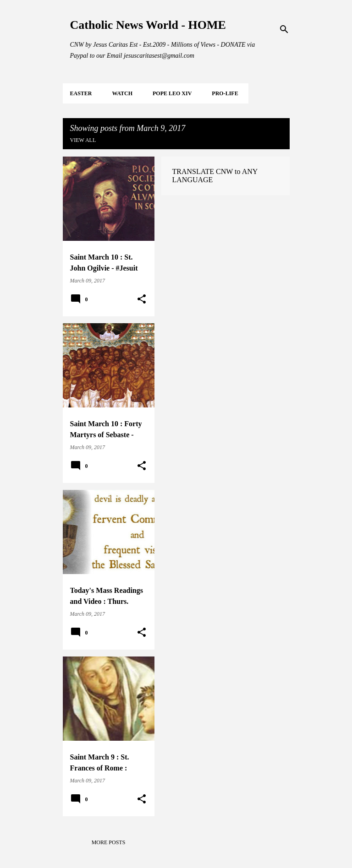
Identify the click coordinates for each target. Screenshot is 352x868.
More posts (109, 842)
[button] (142, 299)
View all (83, 140)
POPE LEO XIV (172, 93)
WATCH (122, 93)
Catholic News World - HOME (148, 25)
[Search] (284, 29)
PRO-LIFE (225, 93)
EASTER (81, 93)
